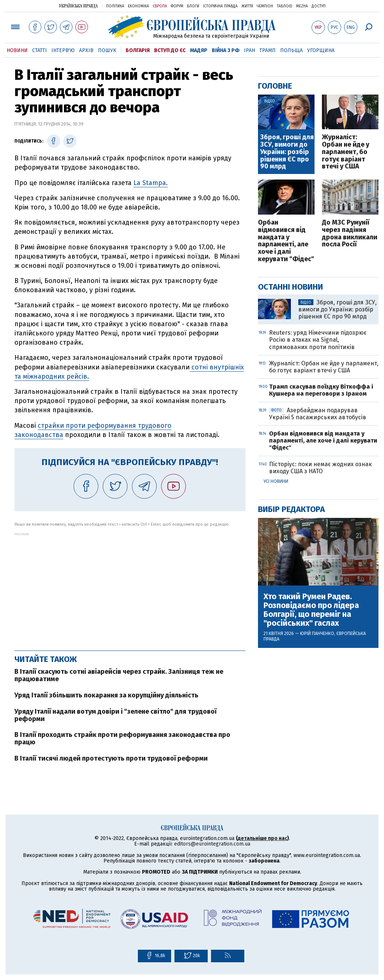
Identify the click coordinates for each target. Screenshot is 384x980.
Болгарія (138, 50)
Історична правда (220, 6)
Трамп (268, 50)
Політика (115, 6)
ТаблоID (285, 6)
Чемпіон (265, 6)
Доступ (319, 6)
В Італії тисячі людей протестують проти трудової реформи (111, 758)
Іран (249, 50)
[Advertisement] (130, 588)
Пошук (107, 50)
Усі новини (276, 481)
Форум (177, 6)
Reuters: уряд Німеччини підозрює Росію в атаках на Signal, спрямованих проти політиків (318, 340)
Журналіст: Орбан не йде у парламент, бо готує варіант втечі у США (346, 152)
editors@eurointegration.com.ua (212, 844)
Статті (40, 50)
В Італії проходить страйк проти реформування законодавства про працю (122, 738)
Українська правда (78, 6)
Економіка (138, 6)
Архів (86, 50)
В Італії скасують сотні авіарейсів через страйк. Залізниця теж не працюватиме (119, 675)
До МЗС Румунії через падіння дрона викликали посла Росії (350, 234)
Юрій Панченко (317, 634)
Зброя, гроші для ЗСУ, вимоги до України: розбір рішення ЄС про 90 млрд (287, 152)
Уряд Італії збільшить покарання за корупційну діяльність (106, 695)
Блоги (193, 6)
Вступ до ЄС (170, 50)
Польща (291, 50)
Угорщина (321, 50)
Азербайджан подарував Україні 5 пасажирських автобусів (318, 414)
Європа (160, 6)
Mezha (302, 6)
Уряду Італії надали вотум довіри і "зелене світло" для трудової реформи (115, 715)
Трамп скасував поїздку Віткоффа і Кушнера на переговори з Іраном (321, 390)
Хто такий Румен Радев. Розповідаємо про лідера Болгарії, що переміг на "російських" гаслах (311, 610)
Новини (17, 50)
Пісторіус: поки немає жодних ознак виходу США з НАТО (320, 468)
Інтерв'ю (63, 50)
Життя (247, 6)
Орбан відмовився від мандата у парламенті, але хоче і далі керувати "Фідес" (286, 241)
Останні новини (290, 287)
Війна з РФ (226, 50)
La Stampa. (151, 183)
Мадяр (199, 50)
